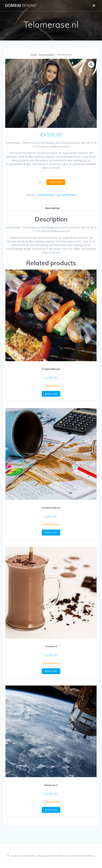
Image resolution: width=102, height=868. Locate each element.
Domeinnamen (47, 55)
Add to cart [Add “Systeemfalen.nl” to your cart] (51, 532)
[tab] (52, 208)
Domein (21, 5)
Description (52, 208)
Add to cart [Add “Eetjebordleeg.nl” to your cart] (51, 394)
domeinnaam (69, 195)
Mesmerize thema (84, 856)
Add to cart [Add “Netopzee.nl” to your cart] (51, 810)
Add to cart (56, 182)
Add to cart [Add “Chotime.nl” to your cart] (51, 671)
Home (34, 55)
